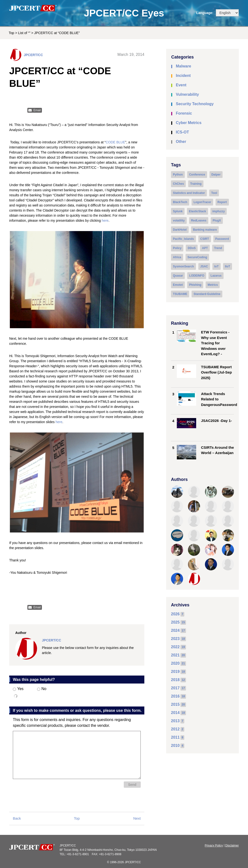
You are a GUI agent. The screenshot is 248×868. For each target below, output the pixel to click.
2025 (175, 622)
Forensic (184, 113)
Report (222, 202)
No (42, 689)
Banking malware (205, 230)
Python (178, 175)
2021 (175, 655)
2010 (175, 746)
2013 (175, 721)
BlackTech (180, 202)
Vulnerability (187, 94)
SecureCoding (197, 257)
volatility (179, 221)
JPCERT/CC (33, 55)
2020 (175, 663)
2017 (175, 688)
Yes (18, 689)
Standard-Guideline (207, 294)
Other (181, 142)
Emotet (178, 285)
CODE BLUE (115, 142)
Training (196, 184)
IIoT (228, 266)
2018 (175, 680)
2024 (175, 630)
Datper (216, 175)
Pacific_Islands (183, 239)
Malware (183, 66)
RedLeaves (199, 221)
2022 (175, 647)
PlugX (217, 221)
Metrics (213, 285)
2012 (175, 729)
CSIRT (205, 239)
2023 (175, 639)
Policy (177, 248)
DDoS (192, 248)
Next (137, 818)
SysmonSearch (183, 266)
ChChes (178, 184)
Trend (218, 248)
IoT (217, 266)
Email (37, 110)
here (105, 221)
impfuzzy (219, 211)
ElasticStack (198, 211)
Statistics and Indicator (189, 193)
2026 (175, 614)
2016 (175, 696)
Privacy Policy (214, 846)
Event (181, 85)
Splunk (178, 211)
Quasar (178, 276)
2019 (175, 672)
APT (205, 248)
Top (12, 33)
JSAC (204, 266)
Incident (183, 76)
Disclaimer (232, 846)
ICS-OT (182, 132)
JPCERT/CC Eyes (124, 13)
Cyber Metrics (189, 123)
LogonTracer (202, 202)
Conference (197, 175)
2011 (175, 737)
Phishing (195, 285)
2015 (175, 704)
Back (17, 818)
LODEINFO (197, 276)
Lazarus (216, 276)
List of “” (24, 33)
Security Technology (195, 104)
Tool (214, 193)
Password (222, 239)
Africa (177, 257)
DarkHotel (180, 230)
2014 (175, 713)
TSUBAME (180, 294)
